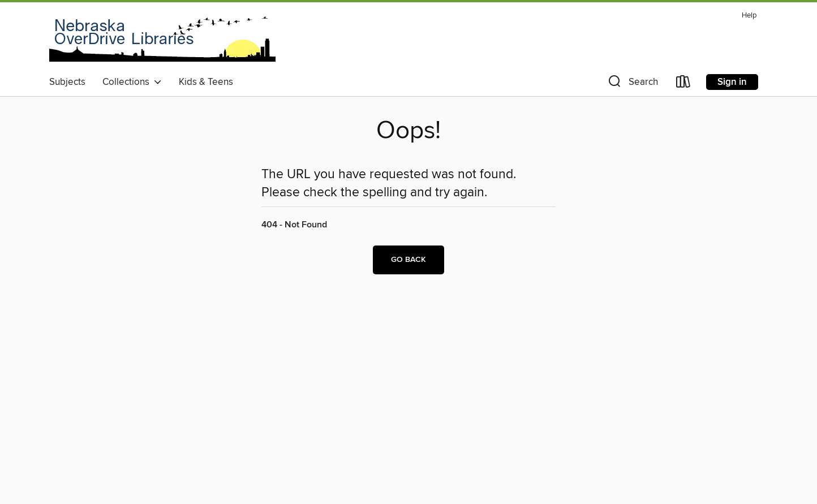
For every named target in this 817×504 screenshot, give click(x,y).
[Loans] (683, 84)
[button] (632, 84)
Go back (408, 260)
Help (749, 16)
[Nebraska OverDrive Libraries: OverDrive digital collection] (162, 39)
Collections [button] (132, 82)
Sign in (732, 82)
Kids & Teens (206, 82)
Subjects (67, 82)
